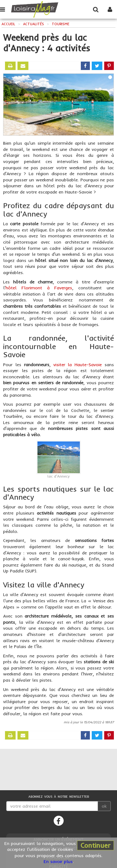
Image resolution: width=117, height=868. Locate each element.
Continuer (95, 845)
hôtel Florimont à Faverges (39, 288)
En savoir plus (58, 861)
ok (104, 806)
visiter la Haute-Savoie (78, 365)
